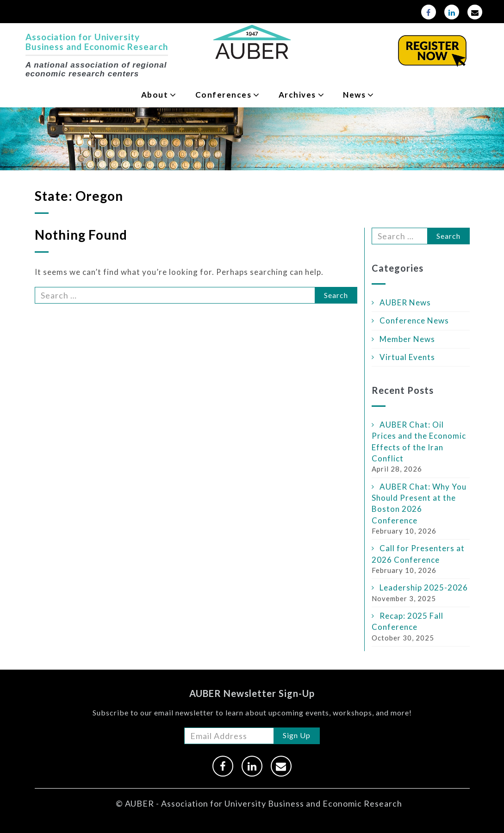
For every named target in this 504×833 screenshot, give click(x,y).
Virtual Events (407, 357)
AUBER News (405, 302)
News (354, 95)
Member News (407, 339)
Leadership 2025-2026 (424, 587)
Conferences (224, 95)
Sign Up (297, 735)
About (155, 95)
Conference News (414, 320)
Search (336, 295)
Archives (297, 95)
